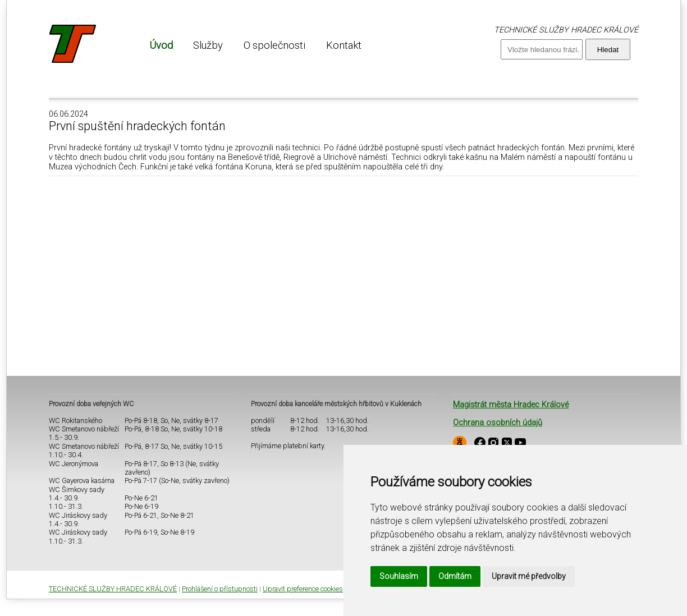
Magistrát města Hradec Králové (511, 405)
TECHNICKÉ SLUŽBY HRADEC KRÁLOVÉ (113, 589)
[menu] (255, 45)
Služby (208, 45)
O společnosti (274, 45)
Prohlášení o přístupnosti (220, 589)
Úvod (161, 45)
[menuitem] (161, 45)
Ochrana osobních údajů (498, 423)
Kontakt (344, 45)
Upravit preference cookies (303, 589)
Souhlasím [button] (399, 576)
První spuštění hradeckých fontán (137, 126)
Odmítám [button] (455, 576)
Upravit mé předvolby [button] (529, 576)
